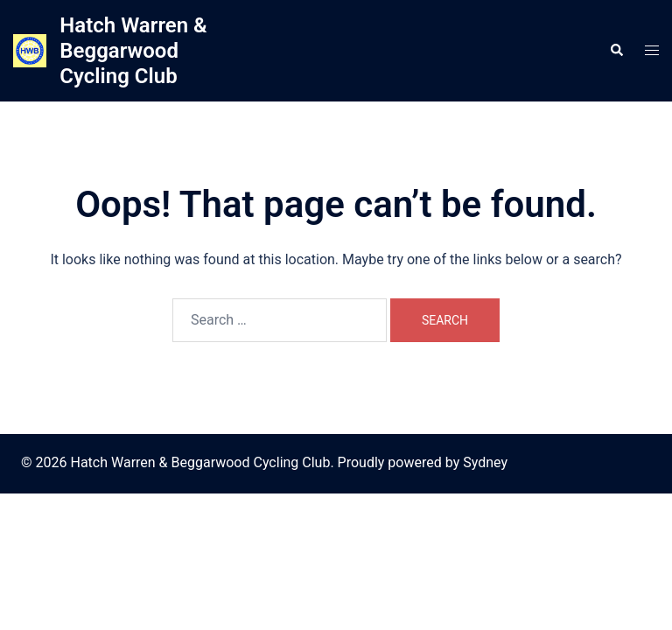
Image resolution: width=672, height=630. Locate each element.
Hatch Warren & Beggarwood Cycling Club (133, 51)
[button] (616, 51)
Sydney (485, 462)
